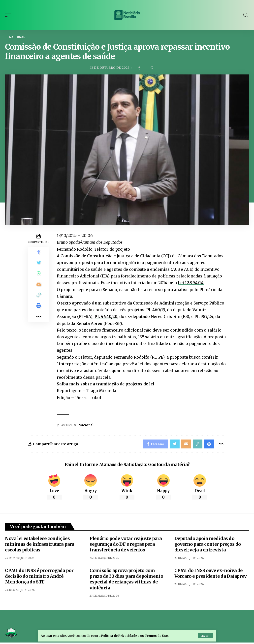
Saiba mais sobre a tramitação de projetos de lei (107, 384)
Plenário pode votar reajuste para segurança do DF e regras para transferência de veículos (126, 545)
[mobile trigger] (9, 15)
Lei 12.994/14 (191, 283)
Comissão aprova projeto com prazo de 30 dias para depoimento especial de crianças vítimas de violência (126, 581)
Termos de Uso (159, 636)
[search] (246, 15)
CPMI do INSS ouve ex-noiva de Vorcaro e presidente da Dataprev (211, 575)
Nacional (17, 37)
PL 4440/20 (106, 317)
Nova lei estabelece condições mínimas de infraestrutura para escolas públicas (40, 545)
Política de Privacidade (120, 636)
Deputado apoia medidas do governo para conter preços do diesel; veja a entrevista (208, 545)
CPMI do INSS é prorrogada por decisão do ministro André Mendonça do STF (39, 578)
